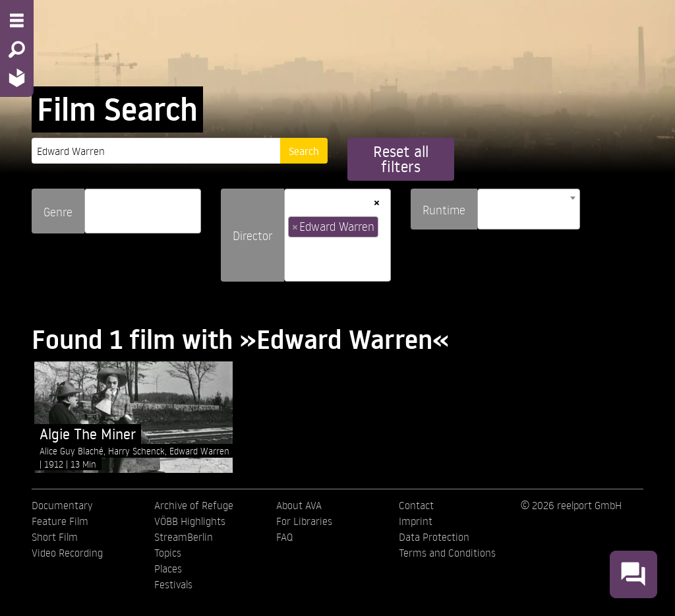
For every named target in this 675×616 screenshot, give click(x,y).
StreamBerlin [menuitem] (184, 537)
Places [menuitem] (168, 569)
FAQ (284, 537)
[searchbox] (93, 205)
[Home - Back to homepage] (17, 77)
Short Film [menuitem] (55, 537)
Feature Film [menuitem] (60, 521)
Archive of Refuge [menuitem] (194, 505)
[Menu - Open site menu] (17, 20)
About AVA (299, 505)
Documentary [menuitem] (62, 505)
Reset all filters (401, 159)
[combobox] (143, 211)
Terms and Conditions (447, 553)
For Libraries (304, 521)
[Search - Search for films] (17, 49)
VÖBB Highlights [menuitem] (190, 521)
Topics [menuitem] (168, 553)
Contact (416, 505)
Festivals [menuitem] (173, 584)
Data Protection (434, 537)
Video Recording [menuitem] (67, 553)
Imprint (416, 521)
